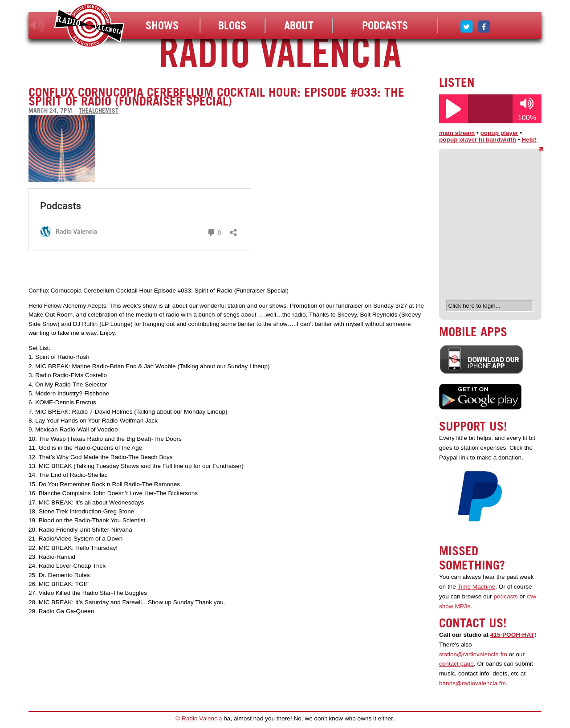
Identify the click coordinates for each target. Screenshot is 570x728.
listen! (38, 25)
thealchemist (99, 110)
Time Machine (476, 587)
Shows (162, 25)
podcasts (505, 596)
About (299, 25)
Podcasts (385, 25)
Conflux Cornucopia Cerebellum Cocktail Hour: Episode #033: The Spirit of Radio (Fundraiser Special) (216, 97)
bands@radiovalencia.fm (472, 683)
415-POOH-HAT (512, 635)
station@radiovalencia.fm (473, 654)
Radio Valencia (202, 718)
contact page (456, 664)
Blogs (232, 25)
